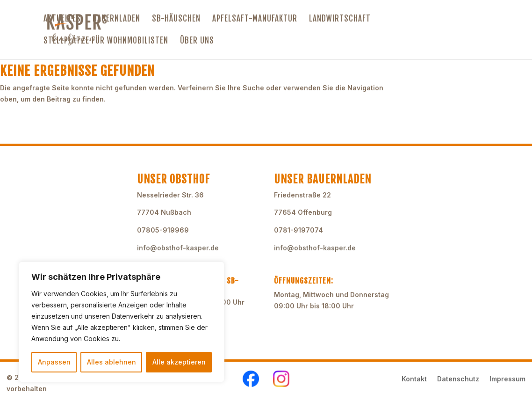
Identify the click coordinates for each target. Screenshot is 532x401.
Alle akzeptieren (179, 362)
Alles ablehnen (111, 362)
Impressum (507, 379)
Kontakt (414, 379)
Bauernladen (116, 19)
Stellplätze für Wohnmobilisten (106, 41)
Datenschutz (458, 379)
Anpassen (54, 362)
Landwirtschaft (340, 19)
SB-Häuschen (176, 19)
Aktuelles (62, 19)
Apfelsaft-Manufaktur (255, 19)
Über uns (197, 41)
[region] (122, 322)
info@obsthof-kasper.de (178, 248)
